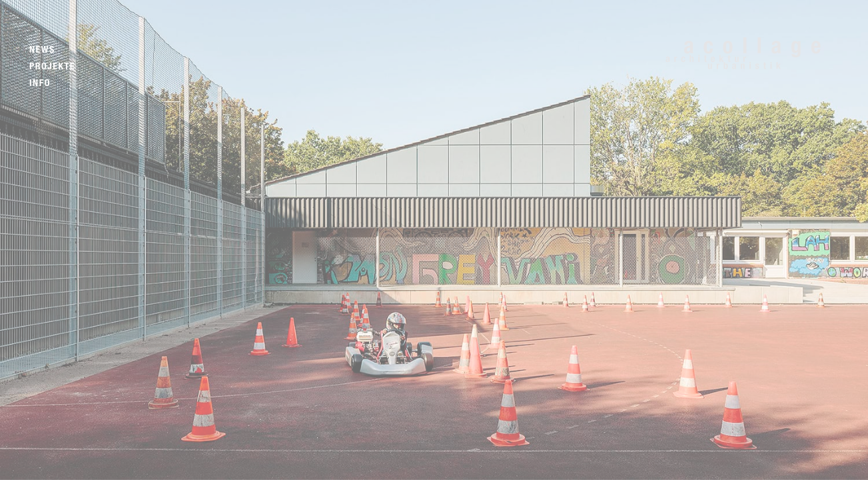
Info (40, 83)
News (42, 50)
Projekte (52, 66)
